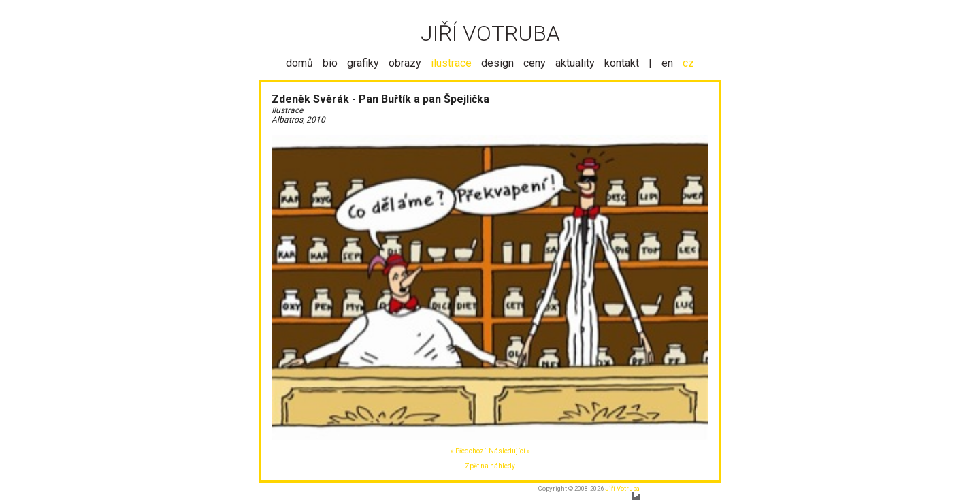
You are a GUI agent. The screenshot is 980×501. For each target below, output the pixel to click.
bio (330, 63)
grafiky (363, 63)
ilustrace (451, 63)
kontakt (622, 63)
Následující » (509, 451)
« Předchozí (468, 451)
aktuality (575, 63)
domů (299, 63)
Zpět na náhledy (490, 466)
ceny (535, 63)
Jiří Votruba (622, 488)
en (667, 63)
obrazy (405, 63)
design (497, 63)
